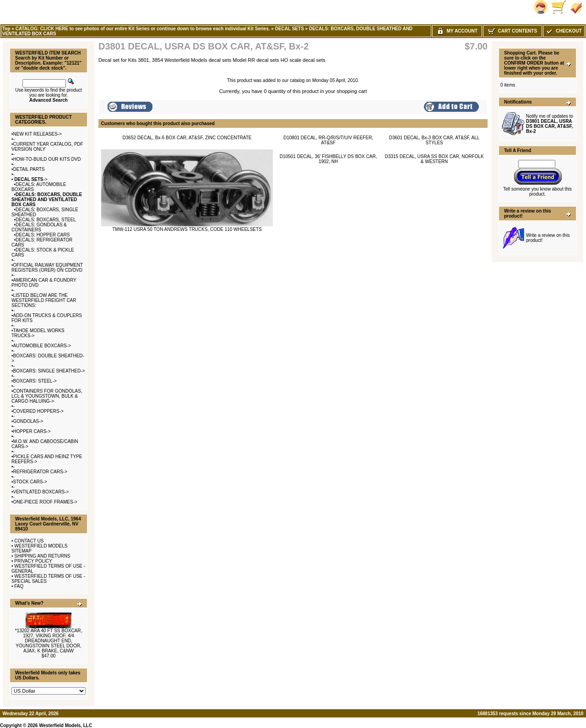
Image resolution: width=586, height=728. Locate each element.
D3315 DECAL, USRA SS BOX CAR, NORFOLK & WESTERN (434, 159)
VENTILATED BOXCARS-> (41, 492)
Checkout (564, 31)
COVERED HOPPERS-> (38, 411)
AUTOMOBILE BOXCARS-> (42, 346)
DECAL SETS (290, 29)
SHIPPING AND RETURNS (42, 556)
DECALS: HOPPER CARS (43, 235)
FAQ (19, 586)
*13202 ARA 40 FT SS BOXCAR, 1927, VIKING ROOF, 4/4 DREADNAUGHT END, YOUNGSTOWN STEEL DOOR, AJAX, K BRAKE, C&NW (49, 641)
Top (6, 29)
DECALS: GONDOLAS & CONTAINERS (39, 227)
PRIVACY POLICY (33, 561)
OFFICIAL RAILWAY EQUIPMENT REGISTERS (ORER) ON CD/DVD (47, 268)
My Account (457, 31)
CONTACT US (29, 541)
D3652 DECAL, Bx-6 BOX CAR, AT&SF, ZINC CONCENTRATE (187, 138)
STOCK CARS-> (30, 482)
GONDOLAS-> (28, 421)
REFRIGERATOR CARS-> (40, 472)
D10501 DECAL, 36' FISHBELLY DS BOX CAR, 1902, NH (328, 159)
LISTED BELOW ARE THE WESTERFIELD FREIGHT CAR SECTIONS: (44, 300)
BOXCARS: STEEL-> (35, 381)
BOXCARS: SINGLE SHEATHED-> (49, 371)
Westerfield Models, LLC (65, 725)
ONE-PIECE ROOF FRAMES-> (45, 502)
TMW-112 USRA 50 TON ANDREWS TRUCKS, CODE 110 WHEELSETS (187, 229)
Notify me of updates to (550, 124)
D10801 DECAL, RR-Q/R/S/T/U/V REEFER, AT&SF (328, 140)
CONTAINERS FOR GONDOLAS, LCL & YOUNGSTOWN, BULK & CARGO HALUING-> (47, 396)
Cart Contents (513, 31)
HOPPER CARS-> (32, 431)
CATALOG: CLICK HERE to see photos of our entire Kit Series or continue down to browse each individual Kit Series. (143, 29)
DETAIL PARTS (29, 169)
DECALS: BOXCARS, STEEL (46, 220)
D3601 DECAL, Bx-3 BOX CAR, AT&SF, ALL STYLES (434, 140)
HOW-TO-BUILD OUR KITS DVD (47, 159)
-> (30, 179)
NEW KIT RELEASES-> (38, 134)
